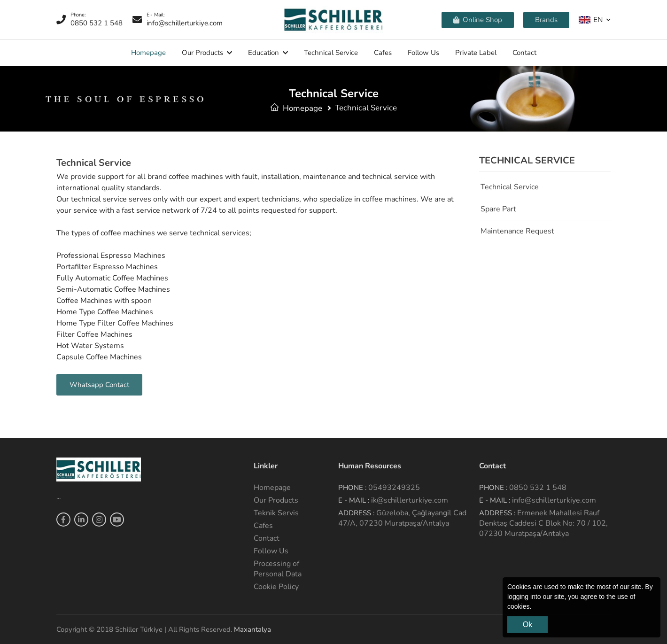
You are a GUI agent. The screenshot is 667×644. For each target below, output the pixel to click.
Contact (524, 53)
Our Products (202, 53)
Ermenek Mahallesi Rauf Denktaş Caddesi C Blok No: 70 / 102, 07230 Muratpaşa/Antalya (543, 523)
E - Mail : (354, 500)
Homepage (148, 53)
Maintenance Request (517, 231)
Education (264, 53)
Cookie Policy (276, 587)
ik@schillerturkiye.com (410, 500)
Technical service (331, 53)
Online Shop (478, 20)
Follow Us (423, 53)
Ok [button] (527, 625)
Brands (546, 20)
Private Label (476, 53)
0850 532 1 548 (538, 488)
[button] (535, 607)
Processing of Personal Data (278, 569)
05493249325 (394, 488)
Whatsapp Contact (99, 385)
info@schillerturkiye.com (554, 500)
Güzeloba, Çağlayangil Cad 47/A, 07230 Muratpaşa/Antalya (402, 518)
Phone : (352, 488)
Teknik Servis (276, 513)
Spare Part (498, 209)
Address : (356, 513)
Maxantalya (252, 629)
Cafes (383, 53)
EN (591, 19)
